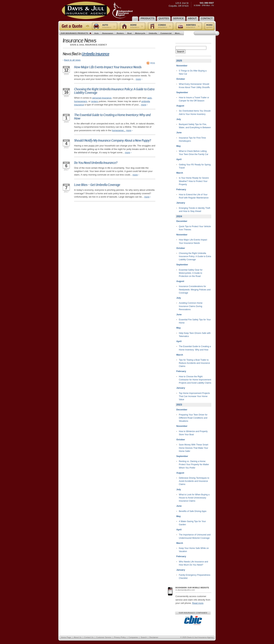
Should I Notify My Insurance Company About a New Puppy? (113, 140)
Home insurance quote (133, 26)
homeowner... (119, 130)
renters (95, 101)
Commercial (166, 33)
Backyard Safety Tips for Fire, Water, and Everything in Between (195, 126)
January (181, 203)
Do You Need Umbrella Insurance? (96, 163)
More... (178, 33)
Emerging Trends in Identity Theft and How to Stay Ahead (195, 210)
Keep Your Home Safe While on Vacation (194, 550)
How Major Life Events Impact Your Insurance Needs (108, 67)
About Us (77, 637)
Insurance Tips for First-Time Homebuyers (192, 139)
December (182, 221)
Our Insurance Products (77, 33)
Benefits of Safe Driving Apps (193, 511)
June (179, 132)
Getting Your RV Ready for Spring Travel (195, 166)
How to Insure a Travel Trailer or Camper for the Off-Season (194, 99)
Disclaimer (154, 637)
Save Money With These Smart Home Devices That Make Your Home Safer (194, 448)
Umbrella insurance (95, 54)
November (182, 66)
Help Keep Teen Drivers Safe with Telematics (195, 335)
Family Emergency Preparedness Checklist (195, 577)
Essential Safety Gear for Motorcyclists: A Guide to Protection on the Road (191, 273)
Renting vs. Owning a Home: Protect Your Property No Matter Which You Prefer (194, 465)
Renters (120, 33)
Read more (198, 603)
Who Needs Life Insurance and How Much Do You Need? (194, 563)
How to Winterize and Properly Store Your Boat (193, 433)
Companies (133, 637)
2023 (179, 405)
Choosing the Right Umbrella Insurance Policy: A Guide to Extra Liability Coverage (114, 91)
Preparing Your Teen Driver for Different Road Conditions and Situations (193, 418)
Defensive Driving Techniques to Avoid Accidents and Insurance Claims (194, 481)
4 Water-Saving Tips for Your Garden (192, 523)
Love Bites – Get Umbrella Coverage (97, 185)
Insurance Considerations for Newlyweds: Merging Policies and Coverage (195, 290)
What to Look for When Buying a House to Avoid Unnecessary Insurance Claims (194, 498)
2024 (179, 216)
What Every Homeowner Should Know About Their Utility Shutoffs (194, 86)
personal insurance (102, 98)
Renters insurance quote (189, 26)
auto (149, 98)
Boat (129, 33)
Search (181, 52)
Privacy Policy (120, 637)
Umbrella (153, 33)
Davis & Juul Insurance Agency (97, 10)
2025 (179, 61)
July (179, 119)
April (179, 159)
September (182, 92)
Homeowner (108, 33)
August (180, 106)
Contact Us (89, 637)
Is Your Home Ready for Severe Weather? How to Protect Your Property (194, 181)
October (181, 79)
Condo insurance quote (161, 26)
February (181, 189)
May (179, 146)
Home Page (66, 637)
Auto (97, 33)
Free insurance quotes (209, 26)
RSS (153, 63)
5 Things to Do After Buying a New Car (193, 72)
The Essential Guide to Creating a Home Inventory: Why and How (112, 117)
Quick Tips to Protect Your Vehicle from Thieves (195, 228)
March (180, 173)
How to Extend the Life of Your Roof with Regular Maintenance (194, 196)
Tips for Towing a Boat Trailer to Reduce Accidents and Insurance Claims (194, 363)
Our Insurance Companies (193, 613)
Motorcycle (140, 33)
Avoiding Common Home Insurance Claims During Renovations (191, 306)
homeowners (81, 101)
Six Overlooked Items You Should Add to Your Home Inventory (195, 112)
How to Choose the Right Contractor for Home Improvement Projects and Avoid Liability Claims (195, 380)
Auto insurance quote (105, 26)
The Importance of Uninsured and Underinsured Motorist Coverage (195, 536)
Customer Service (104, 637)
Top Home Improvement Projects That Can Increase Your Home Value (194, 396)
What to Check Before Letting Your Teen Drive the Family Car (194, 153)
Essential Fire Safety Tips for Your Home (195, 321)
